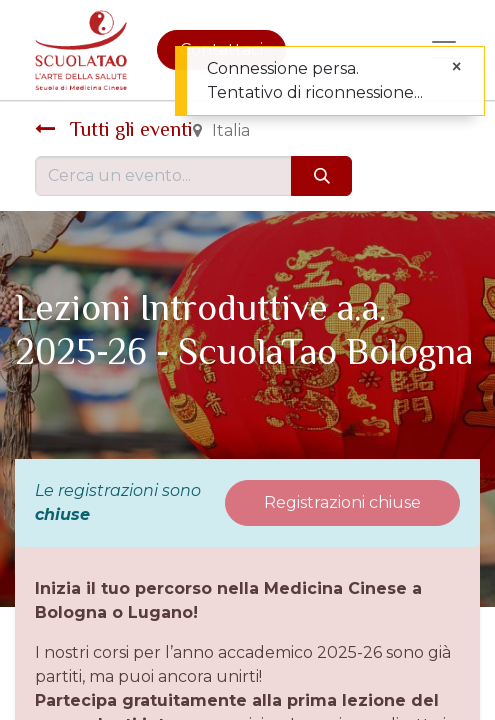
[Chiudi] (456, 67)
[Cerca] (321, 176)
